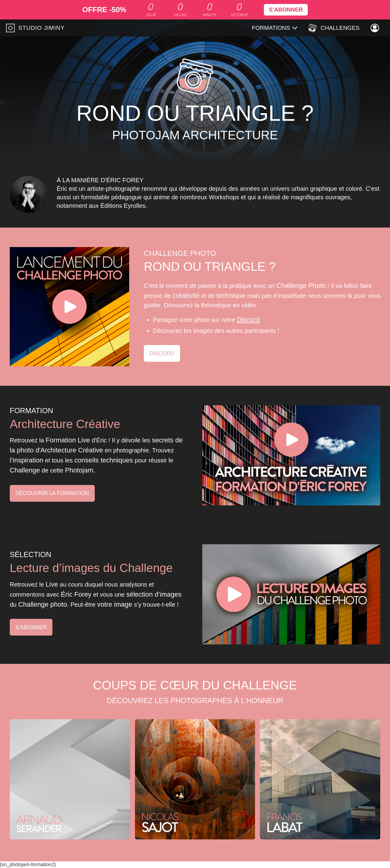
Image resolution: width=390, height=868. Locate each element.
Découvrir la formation (53, 493)
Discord (248, 320)
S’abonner (32, 627)
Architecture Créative (67, 424)
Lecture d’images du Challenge (94, 567)
